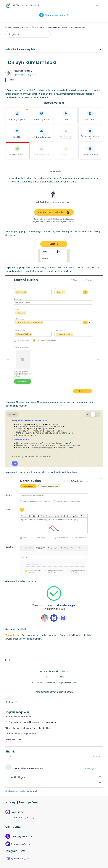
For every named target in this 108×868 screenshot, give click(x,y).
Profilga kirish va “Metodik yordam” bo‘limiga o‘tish (31, 722)
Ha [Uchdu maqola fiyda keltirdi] (46, 677)
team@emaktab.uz (21, 844)
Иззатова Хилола (23, 71)
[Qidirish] (28, 34)
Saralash (98, 756)
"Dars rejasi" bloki (14, 739)
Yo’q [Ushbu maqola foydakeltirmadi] (62, 677)
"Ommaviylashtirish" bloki (18, 717)
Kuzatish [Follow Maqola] (12, 80)
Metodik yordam (78, 27)
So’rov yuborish (65, 692)
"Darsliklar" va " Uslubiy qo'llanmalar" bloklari (28, 728)
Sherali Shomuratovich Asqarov (29, 768)
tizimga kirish (32, 791)
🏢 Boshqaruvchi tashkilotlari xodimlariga (49, 27)
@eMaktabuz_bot (20, 859)
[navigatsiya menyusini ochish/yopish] (97, 5)
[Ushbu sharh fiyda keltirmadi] (100, 776)
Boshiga (11, 702)
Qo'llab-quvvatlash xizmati (17, 27)
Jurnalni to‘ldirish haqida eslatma (22, 734)
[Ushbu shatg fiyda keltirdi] (100, 767)
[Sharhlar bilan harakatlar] (100, 782)
